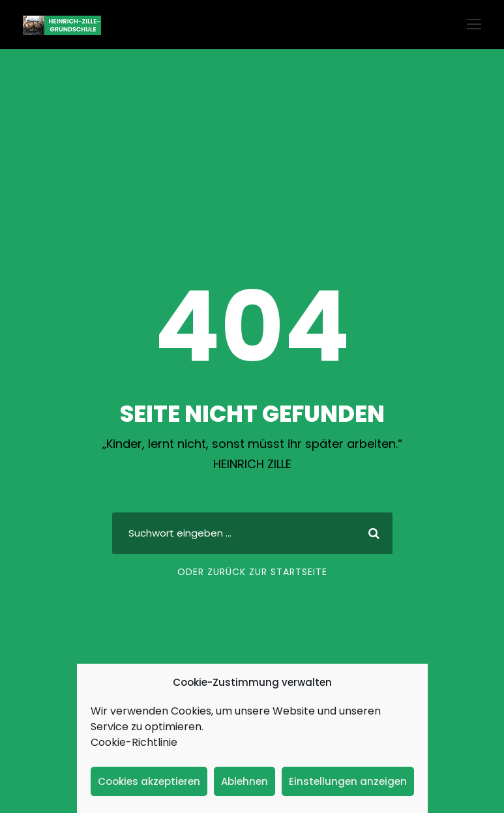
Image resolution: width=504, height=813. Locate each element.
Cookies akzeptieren (149, 781)
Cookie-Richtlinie (134, 742)
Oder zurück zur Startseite (252, 572)
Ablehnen (245, 781)
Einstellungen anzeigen (348, 781)
